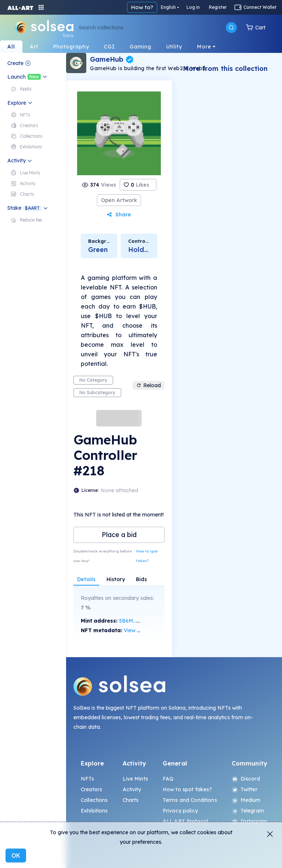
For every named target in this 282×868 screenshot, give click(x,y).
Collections (94, 800)
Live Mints (135, 779)
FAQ (168, 779)
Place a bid (119, 535)
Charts (131, 800)
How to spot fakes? (147, 556)
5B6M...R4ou (134, 621)
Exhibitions (94, 811)
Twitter (245, 789)
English (168, 7)
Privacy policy (180, 811)
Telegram (248, 811)
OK (16, 856)
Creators (91, 789)
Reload (149, 385)
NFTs (88, 779)
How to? (142, 7)
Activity (132, 789)
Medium (246, 800)
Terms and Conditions (190, 800)
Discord (246, 779)
